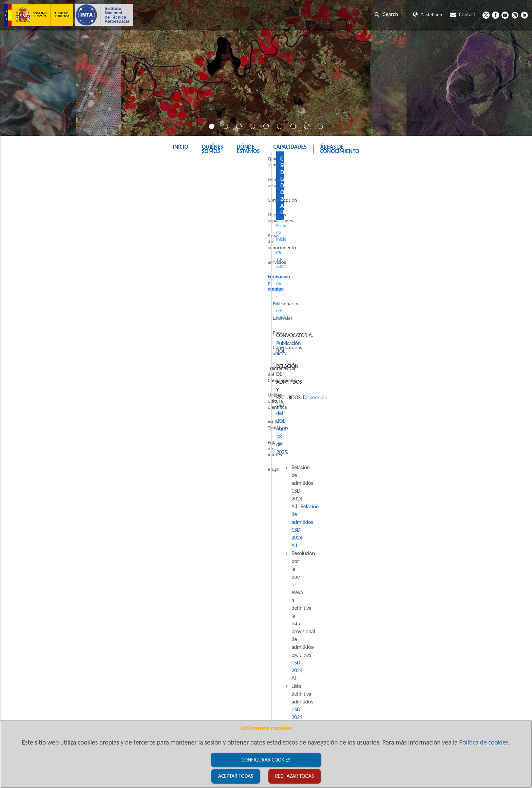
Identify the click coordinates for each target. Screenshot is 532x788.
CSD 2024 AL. (225, 495)
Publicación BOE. (166, 233)
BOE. (186, 379)
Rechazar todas (294, 776)
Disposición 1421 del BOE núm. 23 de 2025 (243, 248)
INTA (237, 164)
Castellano (427, 15)
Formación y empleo (277, 164)
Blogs (24, 403)
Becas (29, 316)
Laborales (33, 301)
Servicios (27, 257)
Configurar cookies (266, 760)
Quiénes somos (34, 184)
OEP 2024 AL (236, 510)
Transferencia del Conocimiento (51, 345)
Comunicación (33, 214)
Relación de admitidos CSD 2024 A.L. (243, 263)
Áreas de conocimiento (42, 243)
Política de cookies (484, 742)
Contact (462, 14)
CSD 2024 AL (318, 271)
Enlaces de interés (37, 389)
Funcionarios (37, 287)
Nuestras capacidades (41, 228)
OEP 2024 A (216, 526)
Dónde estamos (34, 199)
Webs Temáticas (35, 374)
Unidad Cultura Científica (44, 360)
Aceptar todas (236, 776)
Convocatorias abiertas (47, 330)
